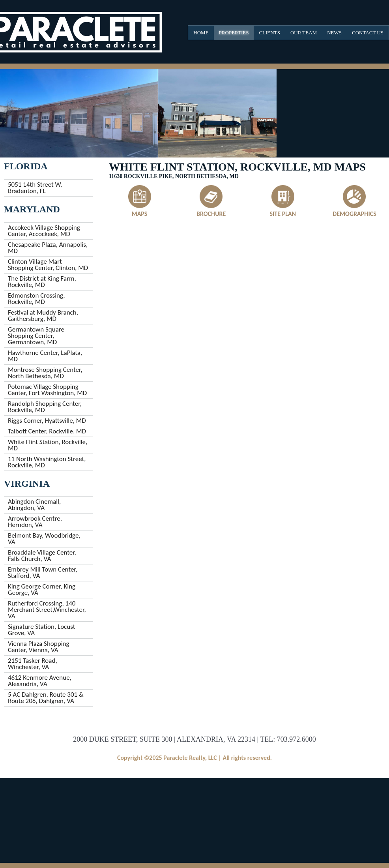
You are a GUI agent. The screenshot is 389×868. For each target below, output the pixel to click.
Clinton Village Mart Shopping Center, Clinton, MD (48, 265)
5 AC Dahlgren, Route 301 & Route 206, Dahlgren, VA (46, 698)
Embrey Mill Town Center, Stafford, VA (43, 573)
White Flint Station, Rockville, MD (48, 445)
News (334, 33)
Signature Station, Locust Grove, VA (41, 630)
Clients (269, 33)
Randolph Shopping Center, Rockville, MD (45, 407)
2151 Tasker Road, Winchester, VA (33, 664)
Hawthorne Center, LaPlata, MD (45, 356)
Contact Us (368, 33)
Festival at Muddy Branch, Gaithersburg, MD (43, 316)
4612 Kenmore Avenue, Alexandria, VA (40, 681)
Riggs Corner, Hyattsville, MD (47, 421)
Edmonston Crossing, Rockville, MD (36, 299)
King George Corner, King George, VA (42, 590)
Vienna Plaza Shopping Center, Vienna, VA (39, 647)
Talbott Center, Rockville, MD (47, 431)
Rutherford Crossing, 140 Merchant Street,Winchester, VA (47, 610)
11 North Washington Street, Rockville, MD (47, 462)
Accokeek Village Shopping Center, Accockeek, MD (44, 231)
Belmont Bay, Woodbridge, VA (44, 539)
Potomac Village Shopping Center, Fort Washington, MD (47, 390)
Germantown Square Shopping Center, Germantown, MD (36, 336)
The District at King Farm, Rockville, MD (42, 282)
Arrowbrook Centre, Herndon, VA (35, 522)
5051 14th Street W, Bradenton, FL (35, 188)
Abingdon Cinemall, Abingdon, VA (34, 505)
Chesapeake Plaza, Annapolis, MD (48, 248)
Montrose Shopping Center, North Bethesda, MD (45, 373)
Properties (234, 33)
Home (201, 33)
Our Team (304, 33)
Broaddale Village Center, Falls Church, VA (42, 556)
